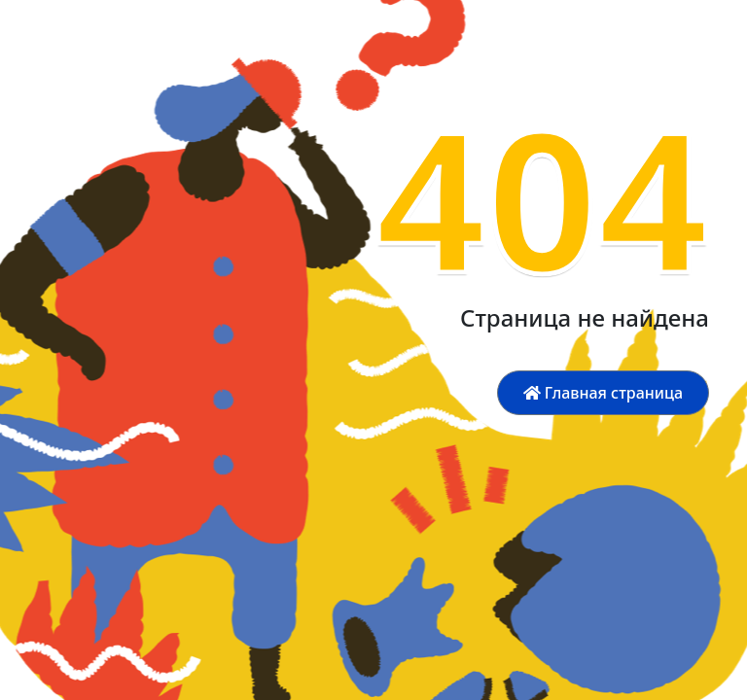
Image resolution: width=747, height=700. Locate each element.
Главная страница (603, 393)
